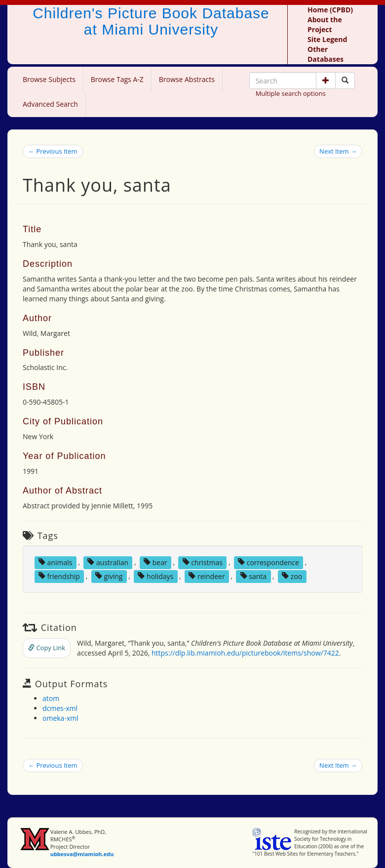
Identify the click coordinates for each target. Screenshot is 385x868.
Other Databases (326, 54)
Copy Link (47, 648)
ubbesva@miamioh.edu (82, 854)
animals (56, 562)
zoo (292, 576)
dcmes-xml (60, 708)
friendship (59, 576)
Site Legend (327, 39)
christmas (203, 562)
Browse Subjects (49, 79)
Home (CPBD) (330, 10)
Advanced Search (50, 104)
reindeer (207, 576)
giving (109, 576)
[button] (326, 81)
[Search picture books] (345, 81)
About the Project (325, 24)
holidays (155, 576)
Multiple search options (291, 93)
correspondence (269, 562)
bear (155, 562)
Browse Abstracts (187, 79)
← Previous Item (53, 151)
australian (108, 562)
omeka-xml (60, 718)
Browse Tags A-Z (117, 79)
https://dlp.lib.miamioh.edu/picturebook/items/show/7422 (245, 653)
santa (253, 576)
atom (51, 698)
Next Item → (338, 151)
